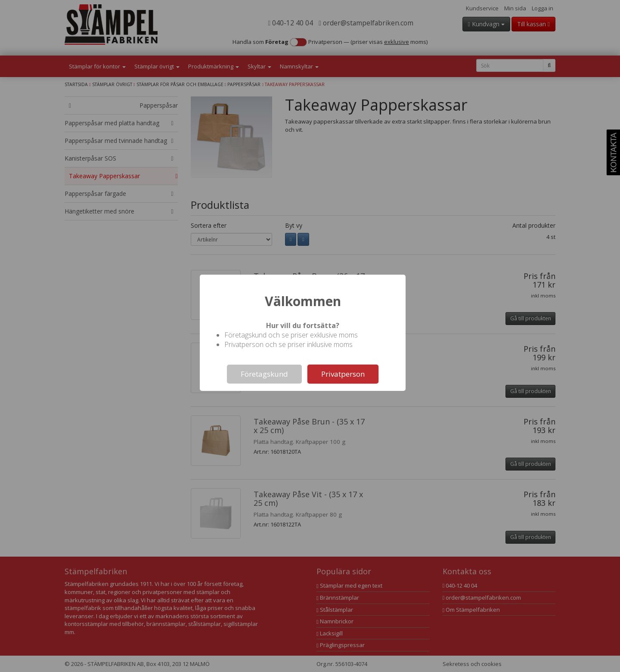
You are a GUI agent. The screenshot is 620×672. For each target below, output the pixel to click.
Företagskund (264, 374)
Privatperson (343, 374)
